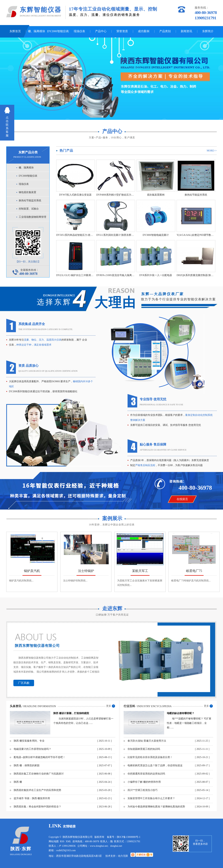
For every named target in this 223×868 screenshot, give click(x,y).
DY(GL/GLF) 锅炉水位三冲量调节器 (75, 275)
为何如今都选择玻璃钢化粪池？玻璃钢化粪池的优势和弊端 (156, 808)
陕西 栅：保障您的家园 (27, 765)
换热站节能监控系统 (30, 201)
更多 (109, 706)
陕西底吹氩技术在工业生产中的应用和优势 (37, 790)
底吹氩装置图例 (156, 195)
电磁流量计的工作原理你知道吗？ (32, 749)
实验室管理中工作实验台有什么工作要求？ (151, 798)
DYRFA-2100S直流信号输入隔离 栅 (116, 275)
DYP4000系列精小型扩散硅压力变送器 (116, 195)
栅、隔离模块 (37, 31)
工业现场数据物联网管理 (32, 217)
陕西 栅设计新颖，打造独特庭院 (71, 713)
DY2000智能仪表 (58, 31)
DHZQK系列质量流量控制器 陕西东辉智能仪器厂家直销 (196, 275)
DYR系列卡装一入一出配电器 (156, 275)
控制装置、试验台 (29, 209)
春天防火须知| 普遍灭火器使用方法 (147, 741)
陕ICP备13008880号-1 (129, 837)
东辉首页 (15, 31)
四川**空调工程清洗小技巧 (143, 790)
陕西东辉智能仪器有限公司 (37, 646)
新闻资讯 (186, 31)
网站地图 (54, 841)
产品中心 (101, 31)
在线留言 (182, 499)
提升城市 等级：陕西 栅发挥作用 (32, 798)
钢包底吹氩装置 (27, 192)
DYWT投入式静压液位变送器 (75, 195)
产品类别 (165, 31)
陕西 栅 (18, 782)
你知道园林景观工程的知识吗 (144, 749)
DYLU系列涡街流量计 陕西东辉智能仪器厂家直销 (116, 235)
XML (68, 841)
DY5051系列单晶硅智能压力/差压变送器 (75, 235)
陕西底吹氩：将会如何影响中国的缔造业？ (37, 807)
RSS (62, 841)
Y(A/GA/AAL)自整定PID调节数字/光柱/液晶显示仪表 (196, 235)
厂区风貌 (24, 683)
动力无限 (123, 856)
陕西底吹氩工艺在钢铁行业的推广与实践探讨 (39, 774)
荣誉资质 (122, 31)
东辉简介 (208, 31)
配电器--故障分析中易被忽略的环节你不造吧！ (40, 757)
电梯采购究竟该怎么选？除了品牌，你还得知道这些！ (155, 767)
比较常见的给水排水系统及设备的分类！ (150, 757)
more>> (212, 151)
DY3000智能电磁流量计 (156, 235)
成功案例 (144, 31)
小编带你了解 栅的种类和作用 (144, 782)
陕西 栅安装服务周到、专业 (29, 741)
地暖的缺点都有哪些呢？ (181, 713)
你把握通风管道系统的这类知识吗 (146, 774)
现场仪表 (79, 31)
